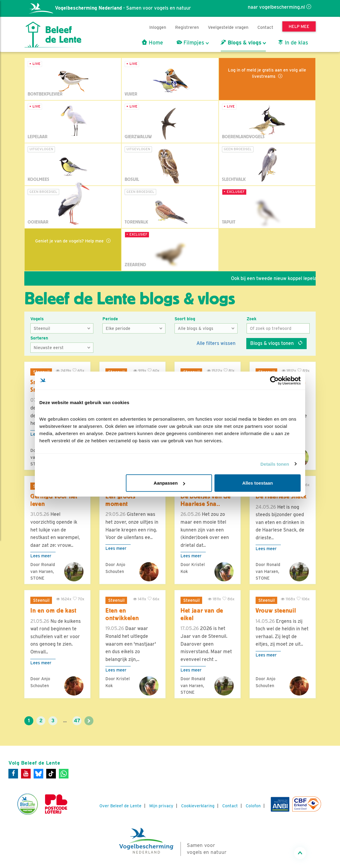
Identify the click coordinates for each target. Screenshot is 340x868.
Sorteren (39, 338)
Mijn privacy (161, 806)
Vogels (37, 319)
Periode (110, 319)
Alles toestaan (258, 483)
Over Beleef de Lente (120, 806)
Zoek (252, 319)
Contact (265, 27)
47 (77, 721)
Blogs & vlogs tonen (276, 343)
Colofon (253, 806)
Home (152, 43)
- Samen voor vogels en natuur (110, 8)
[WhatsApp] (64, 774)
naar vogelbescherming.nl (276, 7)
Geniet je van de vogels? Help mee (70, 241)
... (65, 721)
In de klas (293, 43)
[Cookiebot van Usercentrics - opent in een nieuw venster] (274, 380)
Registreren (187, 27)
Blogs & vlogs (241, 43)
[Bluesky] (38, 774)
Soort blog (185, 319)
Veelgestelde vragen (228, 27)
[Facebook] (13, 774)
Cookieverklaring (198, 806)
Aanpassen (169, 483)
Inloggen (158, 27)
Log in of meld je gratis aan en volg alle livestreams (267, 73)
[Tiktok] (51, 774)
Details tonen (275, 464)
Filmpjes (190, 43)
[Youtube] (26, 774)
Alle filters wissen (216, 343)
